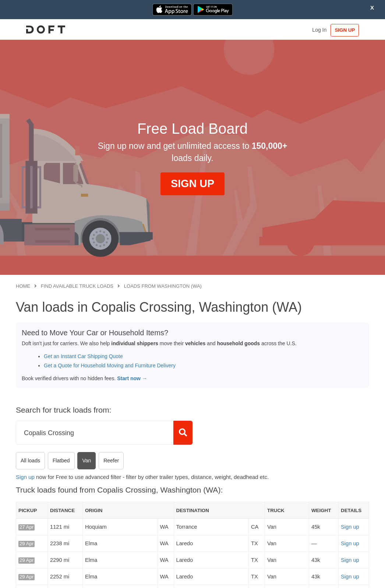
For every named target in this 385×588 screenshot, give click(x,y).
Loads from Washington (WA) (163, 286)
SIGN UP (347, 30)
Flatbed (61, 461)
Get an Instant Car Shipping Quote (83, 356)
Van (86, 461)
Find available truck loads (77, 286)
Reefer (111, 461)
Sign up (25, 477)
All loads (30, 461)
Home (23, 286)
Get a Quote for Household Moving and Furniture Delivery (110, 365)
